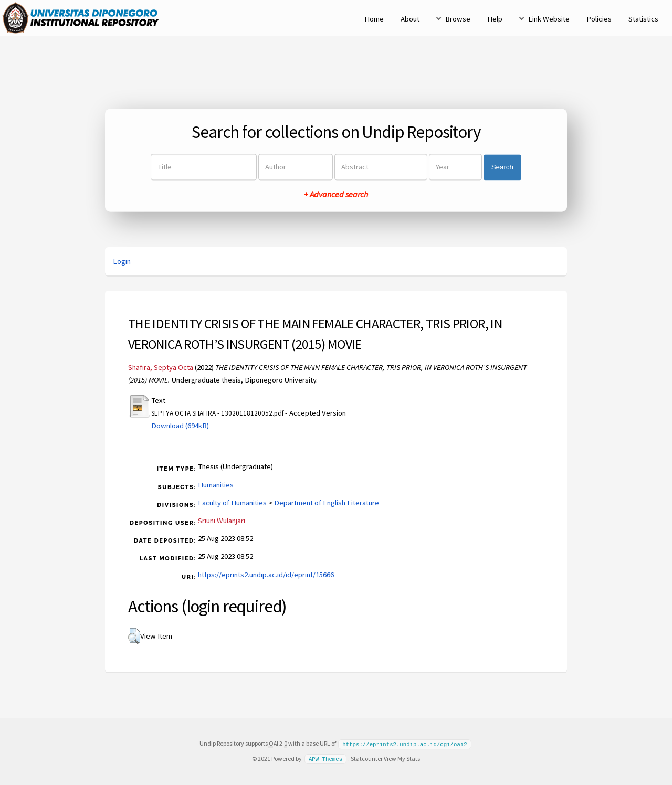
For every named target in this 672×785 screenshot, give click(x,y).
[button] (134, 636)
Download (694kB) (180, 426)
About (410, 19)
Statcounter (367, 758)
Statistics (643, 19)
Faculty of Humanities (232, 503)
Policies (599, 19)
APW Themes (325, 758)
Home (374, 19)
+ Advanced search (336, 195)
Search (502, 167)
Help (495, 19)
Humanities (216, 485)
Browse (458, 19)
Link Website (549, 19)
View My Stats (402, 758)
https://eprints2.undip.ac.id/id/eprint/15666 (266, 575)
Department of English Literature (327, 503)
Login (122, 261)
